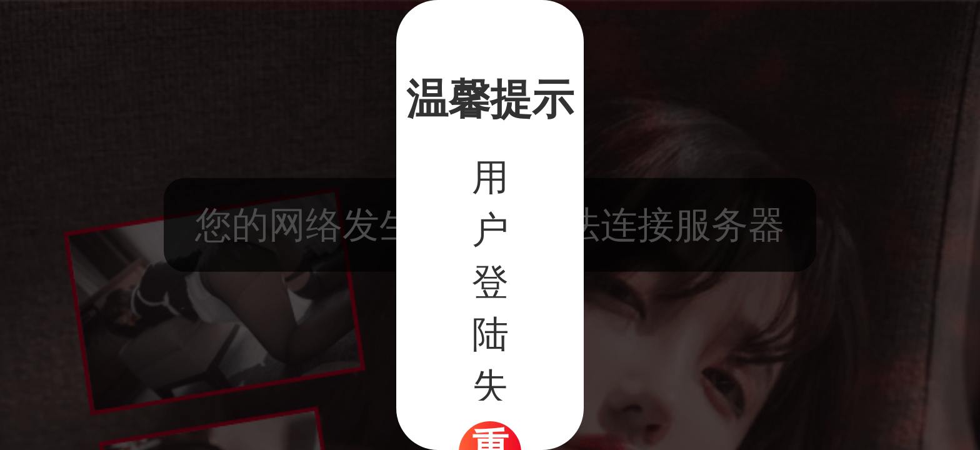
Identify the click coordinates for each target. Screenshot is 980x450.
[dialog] (490, 225)
